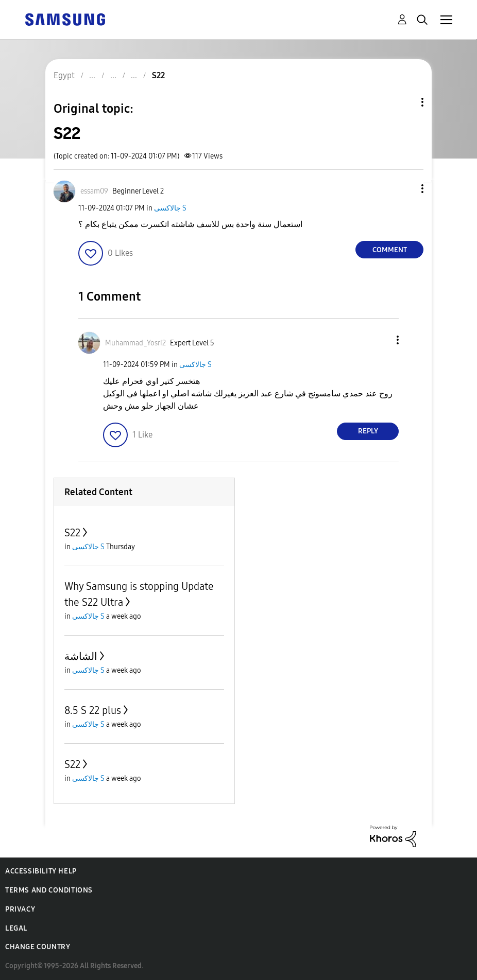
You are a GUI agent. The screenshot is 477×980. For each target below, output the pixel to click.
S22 (72, 533)
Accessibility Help (41, 871)
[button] (405, 189)
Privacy (20, 909)
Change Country (38, 947)
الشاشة (81, 656)
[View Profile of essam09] (94, 191)
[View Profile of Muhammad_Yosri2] (135, 343)
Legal (16, 928)
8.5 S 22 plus (93, 710)
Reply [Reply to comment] (368, 431)
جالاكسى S (170, 208)
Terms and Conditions (49, 890)
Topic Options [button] (405, 102)
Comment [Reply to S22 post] (390, 250)
